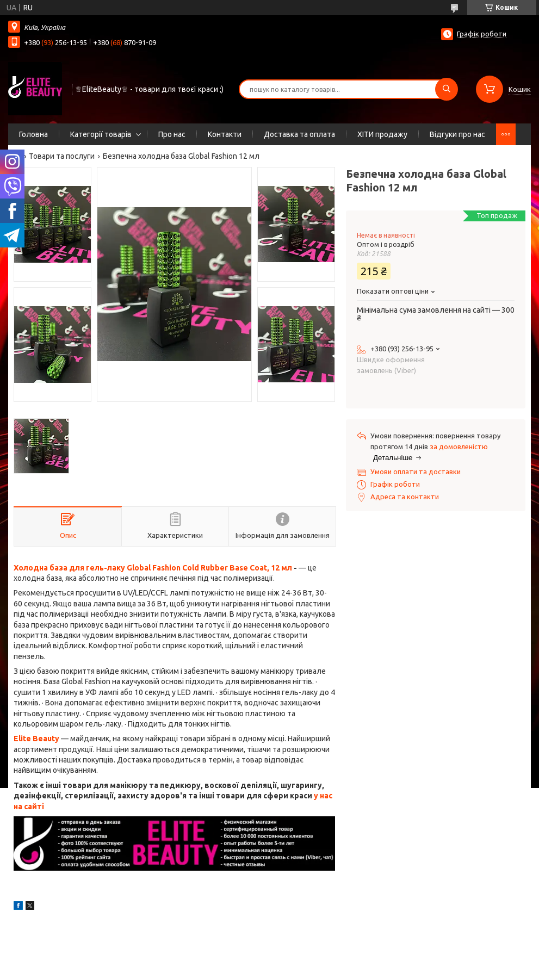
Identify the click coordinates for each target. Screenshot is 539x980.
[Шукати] (447, 89)
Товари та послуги (62, 156)
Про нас (172, 134)
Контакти (225, 134)
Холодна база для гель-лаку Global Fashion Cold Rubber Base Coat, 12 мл (153, 568)
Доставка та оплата (299, 134)
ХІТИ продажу (382, 134)
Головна (33, 134)
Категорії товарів (101, 134)
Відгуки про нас (457, 134)
